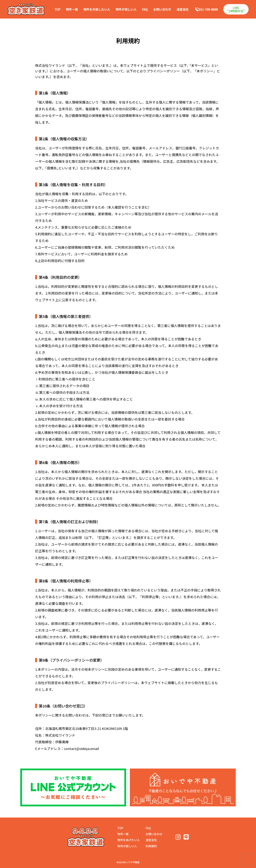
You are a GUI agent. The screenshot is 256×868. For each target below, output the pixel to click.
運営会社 (183, 9)
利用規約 (151, 846)
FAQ (145, 9)
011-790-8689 (206, 9)
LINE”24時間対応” (236, 9)
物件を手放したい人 (97, 9)
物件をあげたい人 (129, 840)
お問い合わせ (162, 9)
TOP (57, 9)
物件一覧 (72, 9)
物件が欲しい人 (126, 9)
